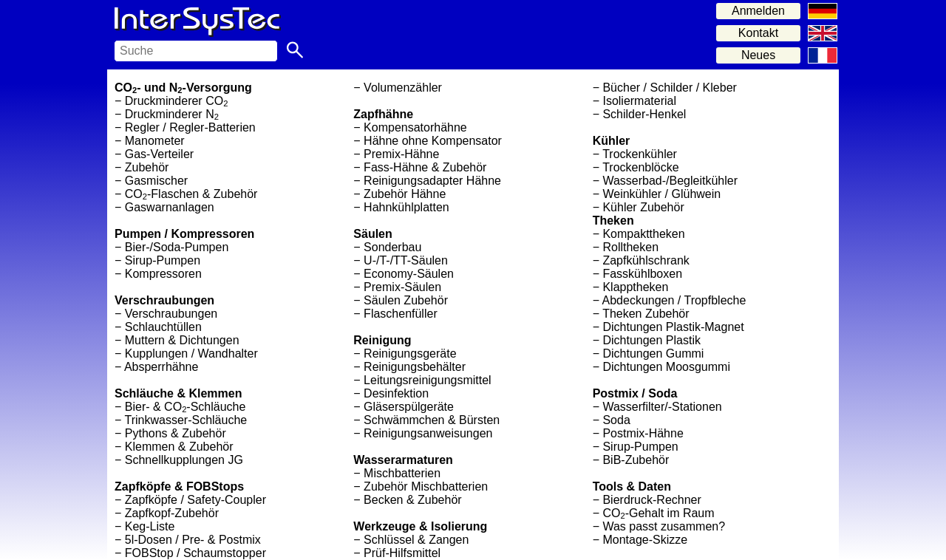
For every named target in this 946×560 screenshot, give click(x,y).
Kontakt (758, 33)
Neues (758, 55)
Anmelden (758, 11)
